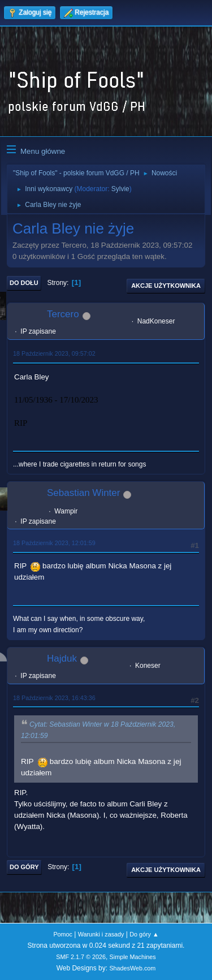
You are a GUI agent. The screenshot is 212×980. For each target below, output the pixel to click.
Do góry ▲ (144, 934)
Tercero (63, 314)
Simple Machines (133, 957)
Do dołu (24, 283)
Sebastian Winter (83, 493)
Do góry (24, 867)
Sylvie (120, 189)
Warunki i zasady (101, 934)
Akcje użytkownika (166, 286)
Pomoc (63, 934)
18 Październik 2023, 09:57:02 (54, 353)
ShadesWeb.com (132, 968)
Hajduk (62, 659)
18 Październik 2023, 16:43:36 (54, 698)
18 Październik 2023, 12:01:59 (54, 543)
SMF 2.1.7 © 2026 (81, 957)
